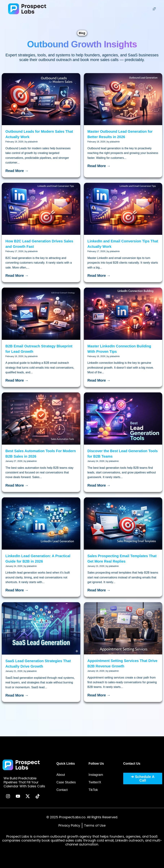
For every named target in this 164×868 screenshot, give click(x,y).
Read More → (17, 171)
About (61, 775)
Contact (62, 790)
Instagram (96, 775)
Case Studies (66, 782)
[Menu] (154, 9)
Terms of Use (95, 825)
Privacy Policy (69, 825)
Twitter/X (95, 782)
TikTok (93, 790)
